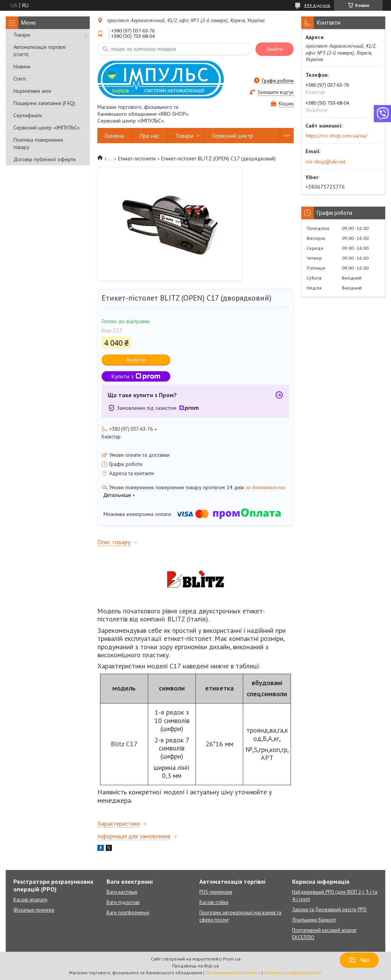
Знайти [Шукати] (275, 49)
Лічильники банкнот (314, 920)
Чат (359, 960)
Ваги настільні (122, 892)
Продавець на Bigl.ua (195, 966)
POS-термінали (216, 892)
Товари (22, 35)
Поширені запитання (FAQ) (44, 103)
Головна (115, 136)
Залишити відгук (275, 92)
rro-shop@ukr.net (326, 162)
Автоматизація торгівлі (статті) (40, 51)
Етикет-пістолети (137, 158)
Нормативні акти (32, 91)
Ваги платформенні (128, 913)
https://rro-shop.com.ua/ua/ (336, 136)
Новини (22, 66)
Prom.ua (232, 959)
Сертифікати (28, 115)
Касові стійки (214, 902)
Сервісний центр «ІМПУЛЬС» (47, 128)
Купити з (136, 376)
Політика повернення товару (38, 143)
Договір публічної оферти (44, 159)
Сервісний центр (233, 136)
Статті (20, 79)
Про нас (150, 136)
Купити (136, 360)
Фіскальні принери (34, 910)
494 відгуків (317, 5)
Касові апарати (30, 900)
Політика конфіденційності (293, 973)
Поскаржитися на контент (233, 973)
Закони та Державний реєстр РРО (329, 910)
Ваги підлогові (123, 902)
